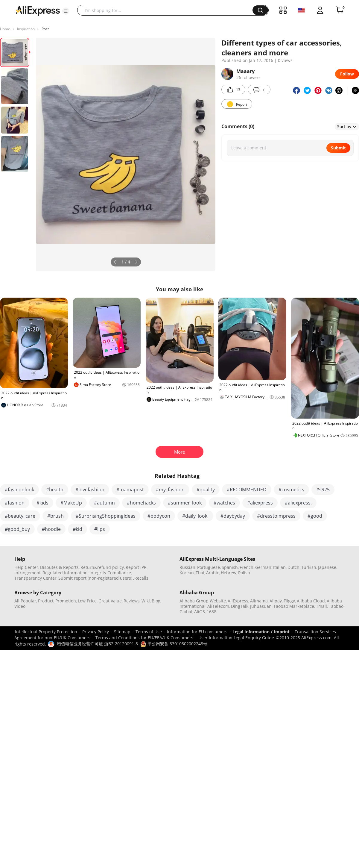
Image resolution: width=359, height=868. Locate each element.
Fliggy (289, 601)
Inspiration (26, 29)
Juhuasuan (261, 606)
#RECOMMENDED (247, 490)
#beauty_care (20, 516)
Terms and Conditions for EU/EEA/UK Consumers (144, 638)
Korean (187, 573)
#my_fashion (170, 490)
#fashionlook (19, 490)
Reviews (132, 601)
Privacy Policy (96, 632)
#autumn (104, 503)
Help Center (26, 567)
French (247, 567)
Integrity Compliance (110, 573)
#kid (77, 529)
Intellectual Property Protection (46, 632)
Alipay (276, 601)
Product (46, 601)
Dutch (293, 567)
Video (20, 606)
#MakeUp (71, 503)
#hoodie (51, 529)
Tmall (321, 606)
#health (55, 490)
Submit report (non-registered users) (95, 578)
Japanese (327, 567)
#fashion (15, 503)
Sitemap (122, 632)
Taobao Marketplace (294, 606)
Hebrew (229, 573)
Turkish (309, 567)
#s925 (323, 490)
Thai (200, 573)
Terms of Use (149, 632)
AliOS (200, 612)
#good (315, 516)
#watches (224, 503)
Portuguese (209, 567)
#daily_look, (195, 516)
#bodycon (159, 516)
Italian (279, 567)
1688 (212, 612)
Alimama (259, 601)
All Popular (25, 601)
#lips (100, 529)
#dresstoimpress (276, 516)
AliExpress (238, 601)
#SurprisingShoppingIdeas (106, 516)
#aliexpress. (298, 503)
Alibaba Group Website (203, 601)
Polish (244, 573)
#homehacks (141, 503)
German (263, 567)
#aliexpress (260, 503)
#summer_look (185, 503)
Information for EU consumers (197, 632)
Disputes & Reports (59, 567)
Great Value (110, 601)
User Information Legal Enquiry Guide (236, 638)
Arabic (213, 573)
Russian (187, 567)
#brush (55, 516)
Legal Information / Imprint (261, 632)
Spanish (230, 567)
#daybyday (233, 516)
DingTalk (240, 606)
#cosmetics (291, 490)
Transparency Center (35, 578)
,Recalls (141, 578)
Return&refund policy (102, 567)
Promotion (66, 601)
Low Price (87, 601)
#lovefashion (90, 490)
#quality (206, 490)
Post (45, 29)
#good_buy (17, 529)
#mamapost (130, 490)
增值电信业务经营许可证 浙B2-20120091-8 (97, 644)
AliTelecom (218, 606)
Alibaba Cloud (311, 601)
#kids (42, 503)
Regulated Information (65, 573)
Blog (156, 601)
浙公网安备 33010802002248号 (174, 644)
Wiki (146, 601)
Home (5, 29)
